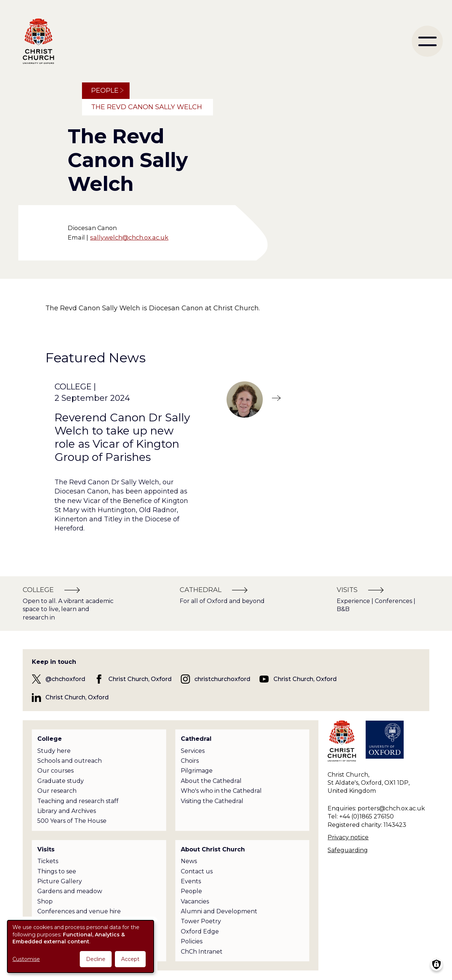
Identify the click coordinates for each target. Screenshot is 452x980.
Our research (57, 791)
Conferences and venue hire (79, 911)
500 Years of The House (72, 821)
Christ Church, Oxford (140, 679)
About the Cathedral (211, 781)
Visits (46, 849)
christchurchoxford (222, 679)
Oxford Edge (200, 931)
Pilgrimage (197, 771)
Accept (130, 959)
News (189, 861)
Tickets (48, 861)
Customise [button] (26, 959)
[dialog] (81, 946)
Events (191, 881)
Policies (192, 941)
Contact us (197, 871)
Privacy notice (348, 837)
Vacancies (195, 901)
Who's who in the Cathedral (221, 791)
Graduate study (61, 781)
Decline (96, 959)
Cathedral (196, 739)
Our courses (55, 771)
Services (193, 751)
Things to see (57, 871)
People (105, 90)
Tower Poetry (201, 921)
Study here (54, 751)
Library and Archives (67, 811)
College (50, 739)
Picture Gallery (60, 881)
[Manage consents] (436, 964)
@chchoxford (65, 679)
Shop (45, 901)
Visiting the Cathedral (212, 801)
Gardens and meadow (70, 891)
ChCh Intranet (202, 952)
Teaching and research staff (78, 801)
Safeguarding (348, 850)
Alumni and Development (219, 911)
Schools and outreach (70, 761)
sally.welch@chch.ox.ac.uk (129, 237)
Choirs (190, 761)
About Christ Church (213, 849)
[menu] (427, 41)
